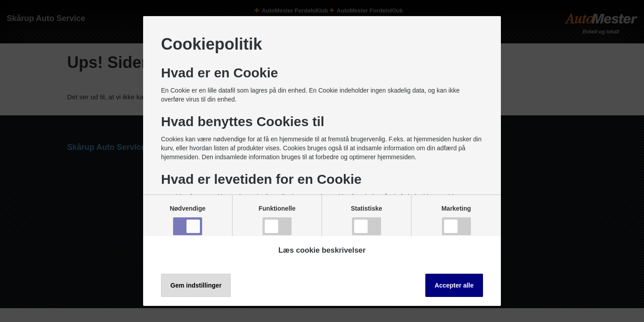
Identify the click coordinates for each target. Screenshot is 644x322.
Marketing (456, 220)
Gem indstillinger (196, 285)
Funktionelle (277, 220)
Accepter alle (454, 285)
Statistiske (366, 220)
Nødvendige (187, 220)
